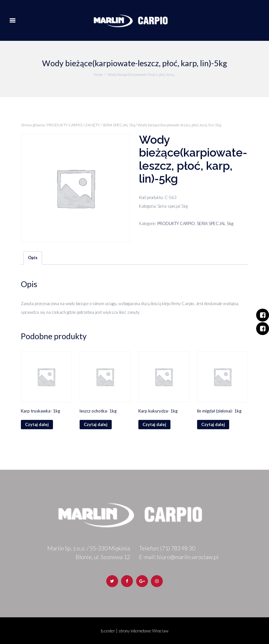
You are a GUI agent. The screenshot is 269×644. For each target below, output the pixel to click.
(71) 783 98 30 (178, 548)
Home (98, 74)
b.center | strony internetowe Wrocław (135, 631)
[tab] (33, 258)
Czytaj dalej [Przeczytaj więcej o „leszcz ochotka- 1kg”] (96, 424)
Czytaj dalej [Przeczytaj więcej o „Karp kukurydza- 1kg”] (154, 424)
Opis (33, 258)
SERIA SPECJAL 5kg (119, 125)
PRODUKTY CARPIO (65, 125)
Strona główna (33, 125)
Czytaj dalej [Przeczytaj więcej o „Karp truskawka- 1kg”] (37, 424)
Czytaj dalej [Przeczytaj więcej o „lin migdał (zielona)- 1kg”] (213, 424)
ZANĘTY (92, 125)
